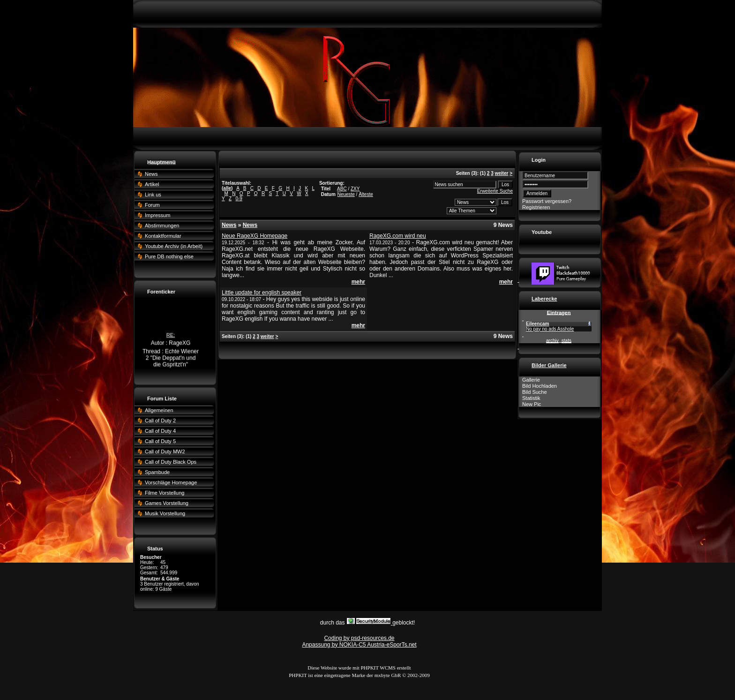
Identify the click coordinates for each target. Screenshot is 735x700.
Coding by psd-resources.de (359, 638)
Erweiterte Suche (495, 191)
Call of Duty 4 (160, 431)
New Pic (532, 404)
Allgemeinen (159, 410)
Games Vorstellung (167, 503)
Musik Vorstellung (165, 513)
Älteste (366, 194)
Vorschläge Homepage (171, 482)
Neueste (346, 194)
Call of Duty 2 (160, 421)
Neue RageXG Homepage (255, 236)
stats (566, 341)
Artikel (152, 184)
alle (227, 188)
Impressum (157, 215)
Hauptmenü (161, 162)
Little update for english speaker (262, 293)
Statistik (531, 398)
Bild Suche (535, 392)
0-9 (239, 199)
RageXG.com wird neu (398, 236)
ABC (342, 189)
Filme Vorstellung (165, 493)
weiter (501, 173)
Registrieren (536, 207)
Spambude (157, 472)
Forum (152, 205)
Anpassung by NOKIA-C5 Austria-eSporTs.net (359, 645)
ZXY (355, 189)
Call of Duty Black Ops (171, 462)
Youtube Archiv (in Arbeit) (174, 246)
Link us (153, 195)
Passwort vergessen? (547, 201)
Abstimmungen (162, 226)
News (151, 174)
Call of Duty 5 (160, 441)
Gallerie (531, 380)
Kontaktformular (163, 236)
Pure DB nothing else (169, 256)
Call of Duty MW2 (165, 452)
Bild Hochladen (540, 386)
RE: (171, 336)
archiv (552, 341)
